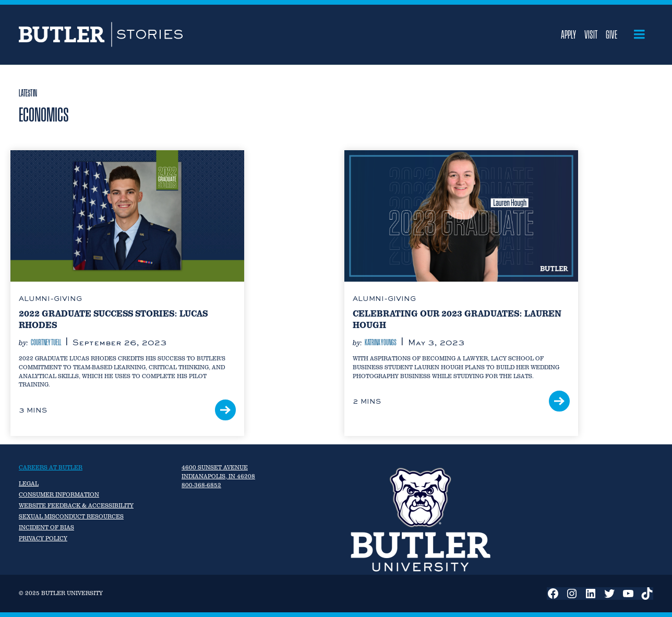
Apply (568, 34)
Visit (591, 34)
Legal (29, 483)
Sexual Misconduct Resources (71, 516)
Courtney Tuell (46, 342)
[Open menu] (639, 34)
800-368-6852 (201, 485)
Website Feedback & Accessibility (76, 505)
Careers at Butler (51, 467)
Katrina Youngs (381, 342)
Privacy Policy (43, 538)
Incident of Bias (46, 527)
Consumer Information (59, 494)
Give (611, 34)
